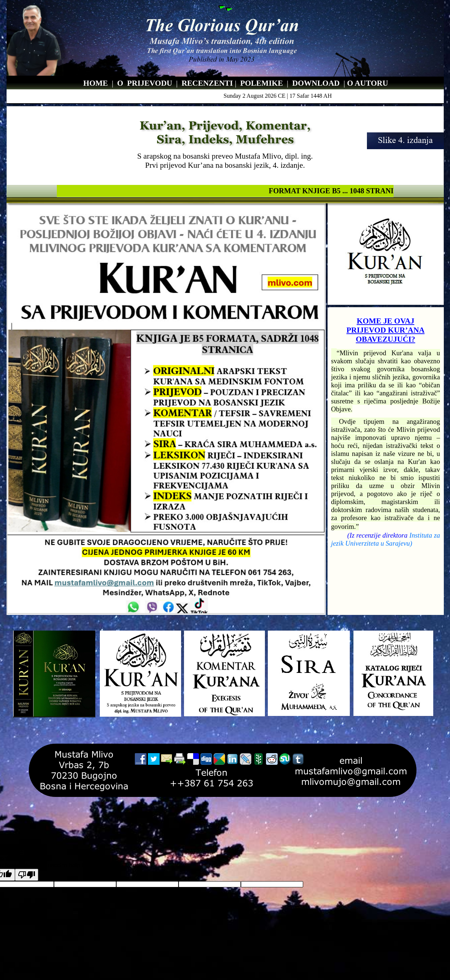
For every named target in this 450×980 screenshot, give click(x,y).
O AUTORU (367, 83)
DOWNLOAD (317, 83)
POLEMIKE (261, 83)
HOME (96, 83)
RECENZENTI (208, 83)
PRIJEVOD (147, 83)
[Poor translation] (27, 875)
